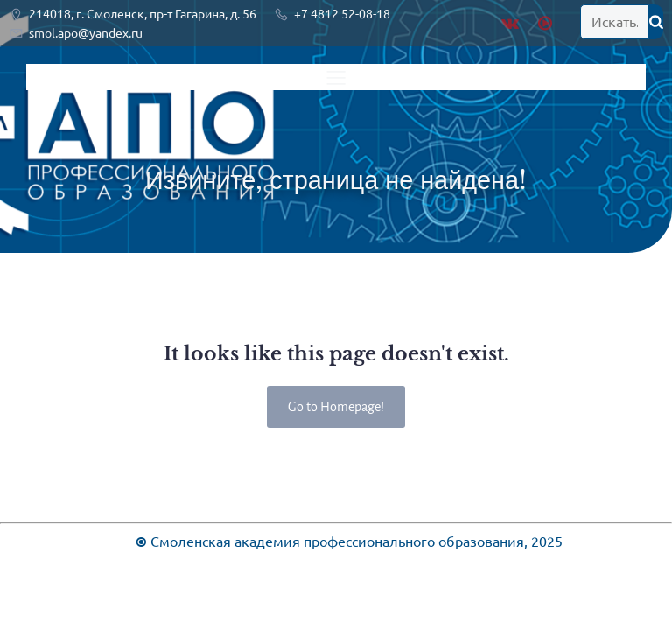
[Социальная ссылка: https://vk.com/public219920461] (514, 24)
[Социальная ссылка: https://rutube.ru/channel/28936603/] (547, 24)
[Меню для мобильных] (336, 77)
